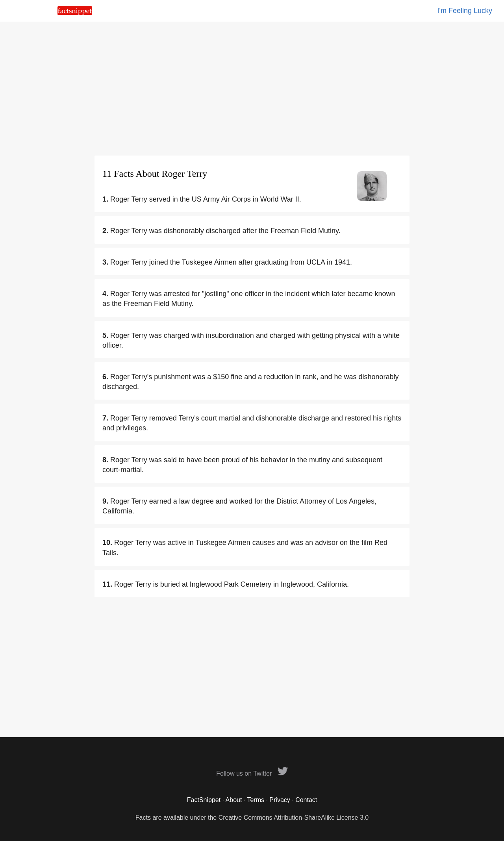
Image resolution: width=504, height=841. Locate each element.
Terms (256, 800)
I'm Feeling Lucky (465, 11)
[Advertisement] (252, 89)
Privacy (280, 800)
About (234, 800)
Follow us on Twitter (252, 773)
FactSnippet (204, 800)
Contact (306, 800)
